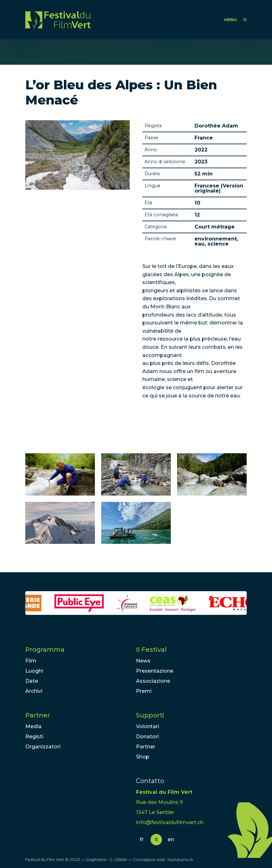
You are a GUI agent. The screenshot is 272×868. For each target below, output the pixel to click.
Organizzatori (43, 747)
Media (33, 726)
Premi (144, 691)
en (171, 839)
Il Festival (151, 650)
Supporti (150, 715)
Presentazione (155, 671)
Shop (143, 757)
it (156, 839)
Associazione (153, 681)
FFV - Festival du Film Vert (58, 20)
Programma (45, 650)
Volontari (148, 726)
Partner (38, 715)
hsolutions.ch (180, 860)
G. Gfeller (118, 860)
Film (31, 661)
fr (142, 839)
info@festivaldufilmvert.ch (170, 822)
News (143, 661)
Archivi (34, 691)
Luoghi (34, 671)
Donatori (147, 737)
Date (32, 681)
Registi (34, 737)
